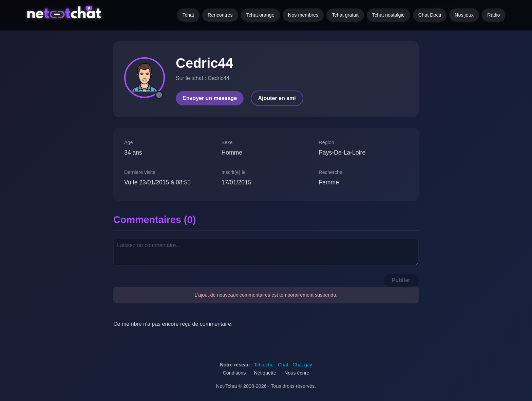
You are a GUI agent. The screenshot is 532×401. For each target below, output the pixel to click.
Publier (401, 280)
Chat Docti (430, 15)
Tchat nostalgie (388, 15)
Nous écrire (297, 373)
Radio (494, 15)
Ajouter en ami (277, 98)
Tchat (188, 15)
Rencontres (220, 15)
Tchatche (264, 365)
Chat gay (302, 365)
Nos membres (303, 15)
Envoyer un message (210, 98)
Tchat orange (260, 15)
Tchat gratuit (345, 15)
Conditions (234, 373)
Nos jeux (464, 15)
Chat (283, 365)
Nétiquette (265, 373)
